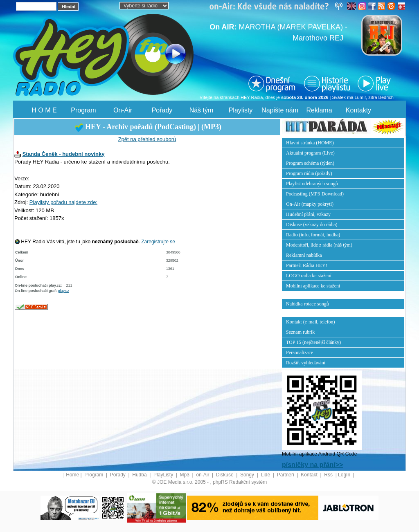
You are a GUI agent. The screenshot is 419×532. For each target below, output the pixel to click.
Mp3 (186, 475)
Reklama (319, 110)
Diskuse (225, 475)
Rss (329, 475)
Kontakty (358, 110)
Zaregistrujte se (158, 242)
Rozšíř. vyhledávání (306, 363)
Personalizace (300, 352)
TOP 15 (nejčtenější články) (313, 342)
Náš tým (202, 110)
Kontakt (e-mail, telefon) (311, 322)
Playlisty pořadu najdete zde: (63, 202)
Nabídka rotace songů (307, 304)
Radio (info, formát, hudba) (313, 235)
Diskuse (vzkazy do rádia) (312, 224)
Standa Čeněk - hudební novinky (64, 154)
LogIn (345, 475)
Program (83, 110)
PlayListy (164, 475)
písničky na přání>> (312, 465)
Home (72, 475)
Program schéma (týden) (310, 163)
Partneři (286, 475)
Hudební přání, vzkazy (308, 214)
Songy (248, 475)
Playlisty (241, 110)
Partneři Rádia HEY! (307, 265)
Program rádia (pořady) (309, 173)
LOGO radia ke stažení (309, 276)
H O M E (44, 110)
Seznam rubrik (300, 332)
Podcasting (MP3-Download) (315, 194)
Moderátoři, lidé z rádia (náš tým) (319, 245)
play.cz (64, 291)
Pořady (162, 110)
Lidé (266, 475)
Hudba (140, 475)
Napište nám (280, 110)
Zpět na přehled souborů (147, 139)
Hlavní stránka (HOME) (310, 143)
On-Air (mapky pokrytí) (310, 204)
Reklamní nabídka (304, 255)
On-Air (123, 110)
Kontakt (310, 475)
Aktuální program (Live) (310, 153)
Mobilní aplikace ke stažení (313, 286)
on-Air (203, 475)
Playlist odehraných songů (312, 184)
